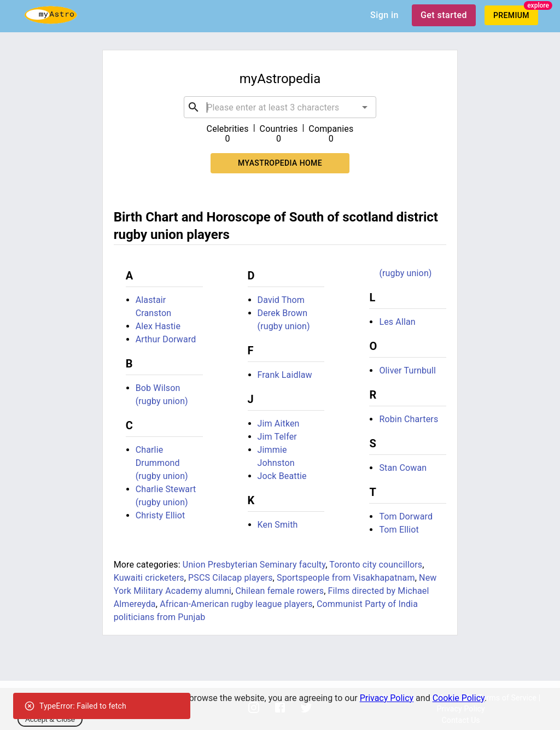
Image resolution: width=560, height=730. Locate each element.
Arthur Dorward (166, 339)
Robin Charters (409, 419)
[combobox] (280, 107)
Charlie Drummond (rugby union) (162, 463)
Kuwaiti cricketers (149, 578)
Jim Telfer (277, 437)
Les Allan (397, 322)
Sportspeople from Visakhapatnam (346, 578)
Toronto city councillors (376, 565)
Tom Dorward (406, 516)
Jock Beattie (282, 476)
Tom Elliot (399, 530)
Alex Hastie (158, 326)
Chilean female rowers (279, 591)
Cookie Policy (459, 698)
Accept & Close (50, 719)
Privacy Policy (387, 698)
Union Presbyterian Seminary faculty (254, 565)
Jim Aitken (279, 424)
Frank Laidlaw (285, 375)
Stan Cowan (403, 468)
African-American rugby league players (236, 604)
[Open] (365, 107)
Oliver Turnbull (407, 370)
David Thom (281, 300)
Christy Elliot (161, 515)
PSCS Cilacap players (231, 578)
